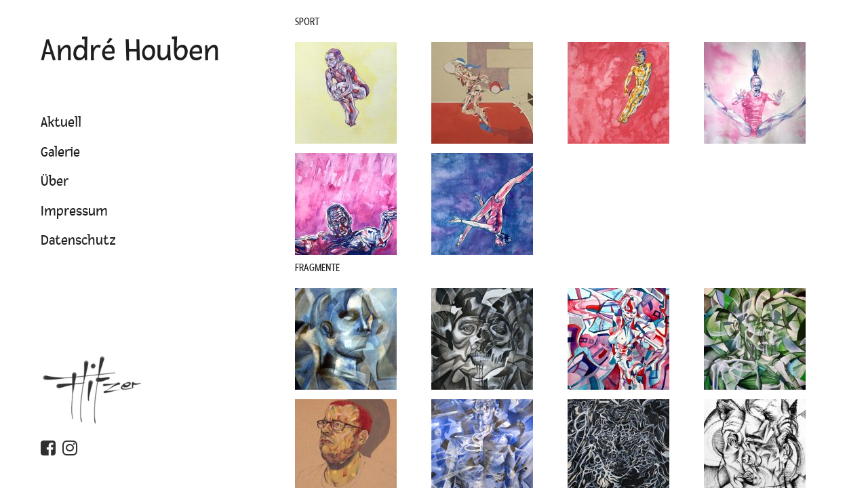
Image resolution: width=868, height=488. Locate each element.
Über (55, 182)
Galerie (60, 152)
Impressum (74, 211)
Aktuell (61, 123)
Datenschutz (78, 241)
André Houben (130, 51)
